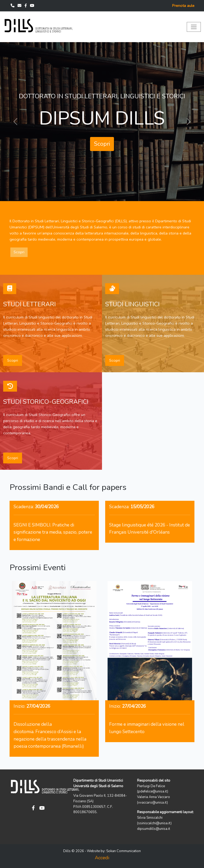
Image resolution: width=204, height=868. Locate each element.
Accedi (102, 858)
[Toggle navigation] (194, 27)
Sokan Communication (124, 851)
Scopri (102, 144)
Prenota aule (183, 6)
